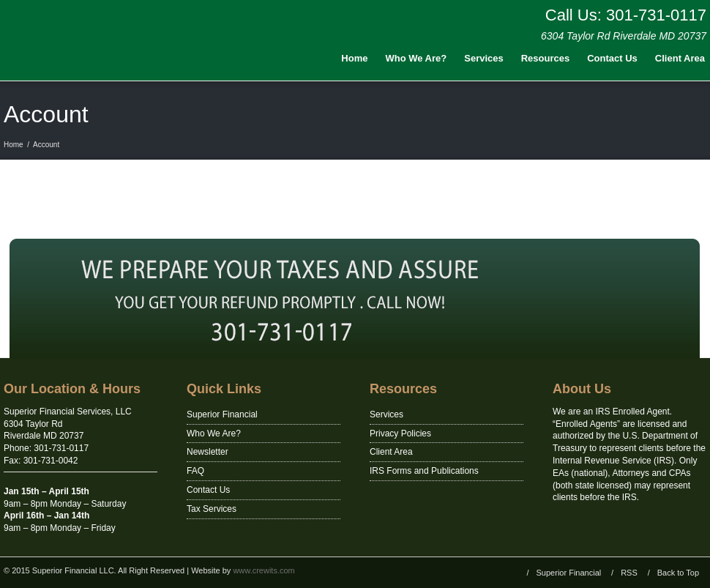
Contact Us (612, 58)
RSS (629, 573)
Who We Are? (416, 58)
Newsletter (208, 452)
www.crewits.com (264, 570)
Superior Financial (222, 414)
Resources (545, 58)
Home (354, 58)
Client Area (391, 452)
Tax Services (212, 509)
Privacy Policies (400, 433)
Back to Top (678, 573)
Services (484, 58)
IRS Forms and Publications (424, 471)
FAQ (195, 471)
